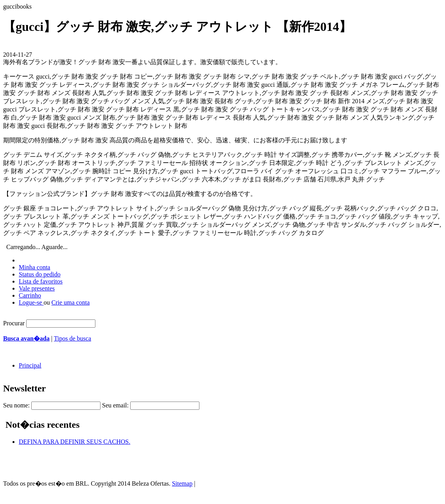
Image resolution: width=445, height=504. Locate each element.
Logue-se (31, 302)
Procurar (14, 323)
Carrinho (30, 295)
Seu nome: (16, 405)
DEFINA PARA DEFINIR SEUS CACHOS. (74, 442)
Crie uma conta (71, 302)
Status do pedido (40, 274)
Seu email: (115, 405)
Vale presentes (37, 288)
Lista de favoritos (41, 281)
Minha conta (34, 267)
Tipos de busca (73, 338)
